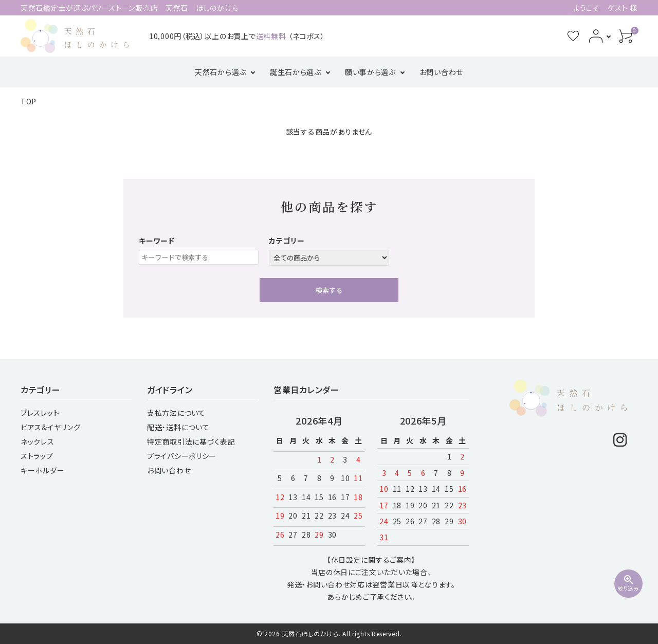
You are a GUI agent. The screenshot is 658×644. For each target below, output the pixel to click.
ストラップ (37, 456)
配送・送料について (178, 427)
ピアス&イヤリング (50, 427)
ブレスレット (40, 413)
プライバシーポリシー (182, 456)
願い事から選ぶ (370, 72)
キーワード (157, 241)
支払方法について (176, 413)
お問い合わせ (441, 72)
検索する (329, 290)
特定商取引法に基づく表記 (191, 441)
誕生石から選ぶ (296, 72)
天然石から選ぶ (221, 72)
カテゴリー (287, 241)
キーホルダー (42, 470)
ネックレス (38, 441)
